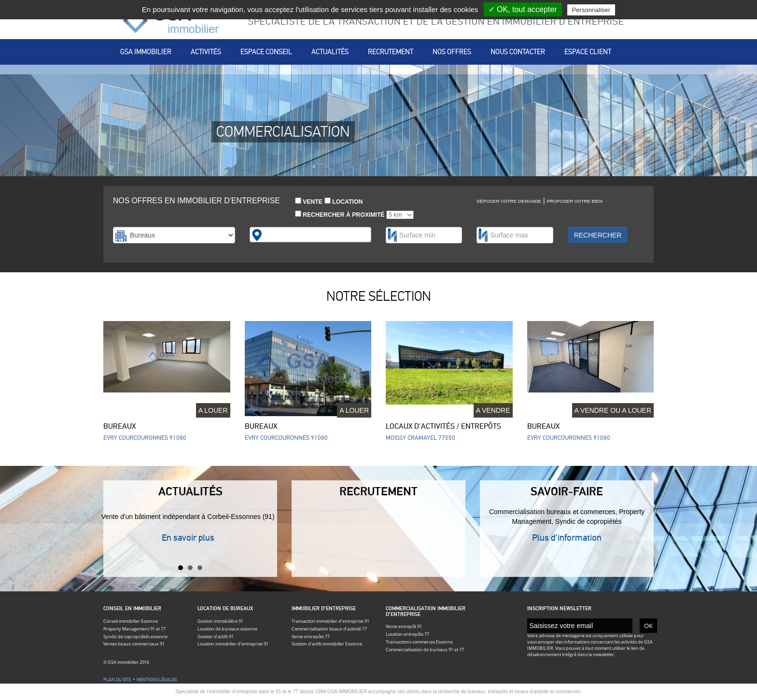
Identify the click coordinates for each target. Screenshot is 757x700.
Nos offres (452, 52)
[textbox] (270, 235)
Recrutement (391, 52)
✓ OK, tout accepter (523, 9)
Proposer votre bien (575, 201)
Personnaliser (591, 10)
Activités (206, 52)
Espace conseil (266, 52)
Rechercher (598, 235)
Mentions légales (157, 680)
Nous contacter (518, 52)
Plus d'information (567, 538)
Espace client (588, 52)
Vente (309, 201)
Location (343, 201)
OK (648, 626)
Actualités (330, 52)
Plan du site (117, 680)
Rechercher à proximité (354, 215)
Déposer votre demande (509, 201)
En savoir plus (188, 538)
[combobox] (311, 235)
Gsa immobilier (146, 52)
